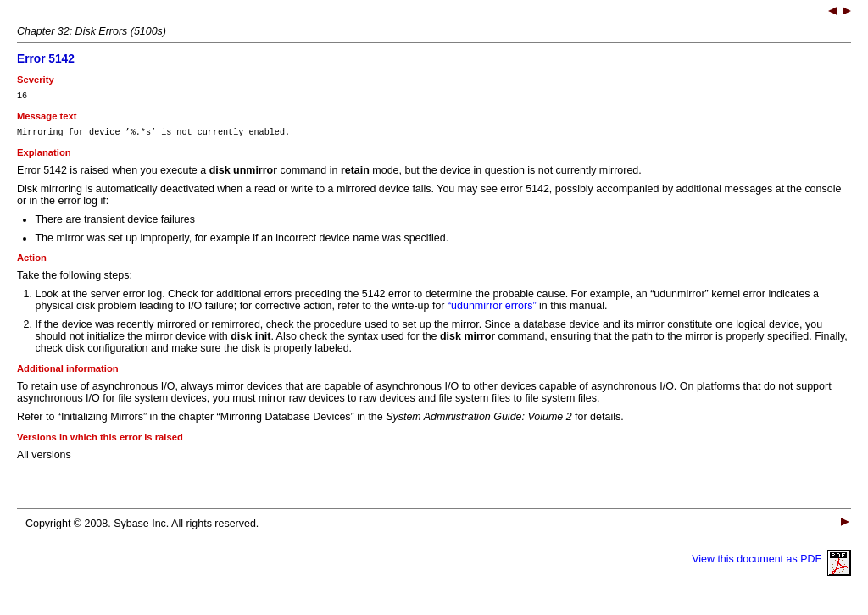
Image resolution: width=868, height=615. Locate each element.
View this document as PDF (771, 564)
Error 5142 (46, 59)
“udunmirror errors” (492, 311)
